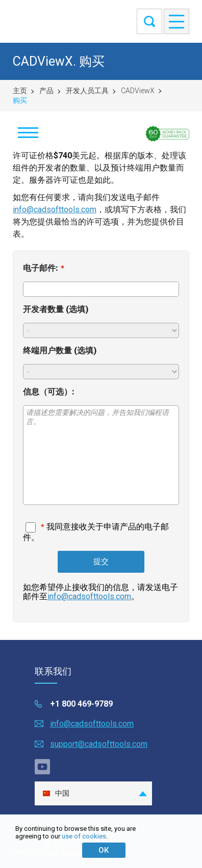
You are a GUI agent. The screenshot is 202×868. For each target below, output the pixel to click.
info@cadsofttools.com (55, 209)
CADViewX (138, 91)
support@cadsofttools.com (99, 744)
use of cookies (84, 836)
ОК (104, 850)
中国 (56, 793)
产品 (46, 91)
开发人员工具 (87, 91)
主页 (20, 91)
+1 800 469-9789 (81, 704)
